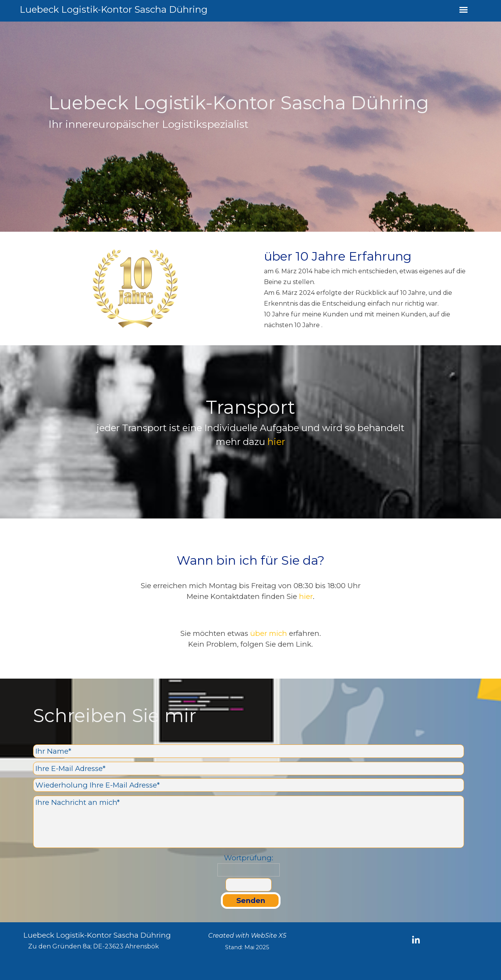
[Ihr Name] (249, 751)
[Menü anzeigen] (463, 10)
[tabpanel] (250, 127)
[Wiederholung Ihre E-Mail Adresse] (249, 785)
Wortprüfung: (249, 858)
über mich (269, 633)
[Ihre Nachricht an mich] (249, 822)
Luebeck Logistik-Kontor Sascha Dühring (114, 9)
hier (276, 442)
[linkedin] (416, 940)
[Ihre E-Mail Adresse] (249, 768)
